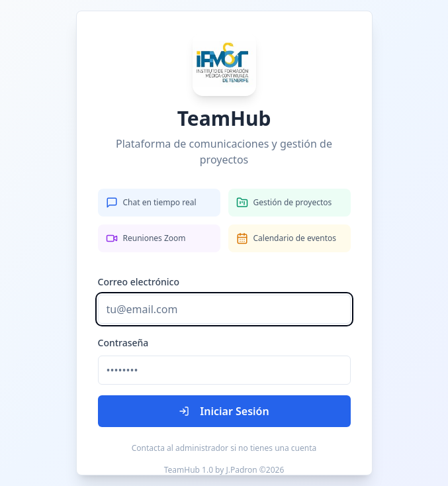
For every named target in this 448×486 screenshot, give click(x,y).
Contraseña (123, 343)
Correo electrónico (139, 282)
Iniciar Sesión (224, 411)
